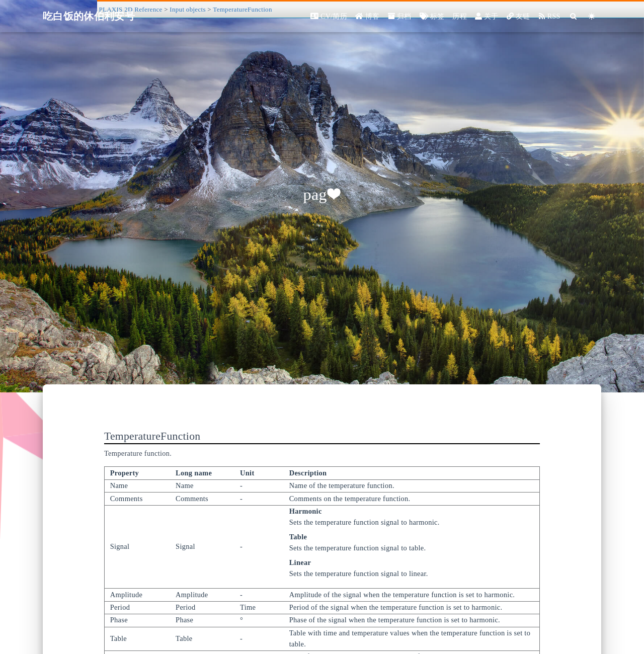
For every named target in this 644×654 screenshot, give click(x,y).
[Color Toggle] (592, 16)
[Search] (574, 16)
